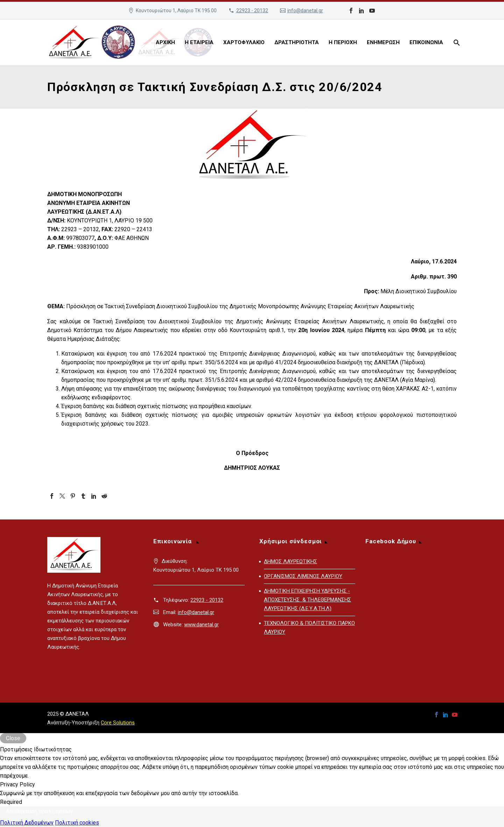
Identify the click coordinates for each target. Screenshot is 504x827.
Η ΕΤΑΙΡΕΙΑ (199, 42)
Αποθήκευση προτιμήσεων (39, 811)
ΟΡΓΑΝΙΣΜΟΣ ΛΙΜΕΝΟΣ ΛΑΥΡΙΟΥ (303, 576)
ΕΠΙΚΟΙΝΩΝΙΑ (426, 42)
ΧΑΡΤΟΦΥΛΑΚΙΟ (244, 42)
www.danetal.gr (201, 625)
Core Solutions (118, 723)
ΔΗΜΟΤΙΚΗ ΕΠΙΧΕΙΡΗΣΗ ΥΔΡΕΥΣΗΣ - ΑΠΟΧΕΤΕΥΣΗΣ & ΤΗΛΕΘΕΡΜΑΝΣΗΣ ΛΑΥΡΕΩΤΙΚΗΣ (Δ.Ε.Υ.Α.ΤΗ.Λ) (307, 600)
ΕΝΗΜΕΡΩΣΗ (383, 42)
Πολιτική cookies (77, 823)
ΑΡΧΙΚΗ (165, 42)
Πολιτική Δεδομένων (27, 823)
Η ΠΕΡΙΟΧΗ (343, 42)
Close (13, 738)
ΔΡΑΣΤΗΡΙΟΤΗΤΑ (297, 42)
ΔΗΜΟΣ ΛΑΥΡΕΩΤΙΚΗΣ (290, 561)
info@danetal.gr (305, 11)
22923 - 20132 (252, 11)
